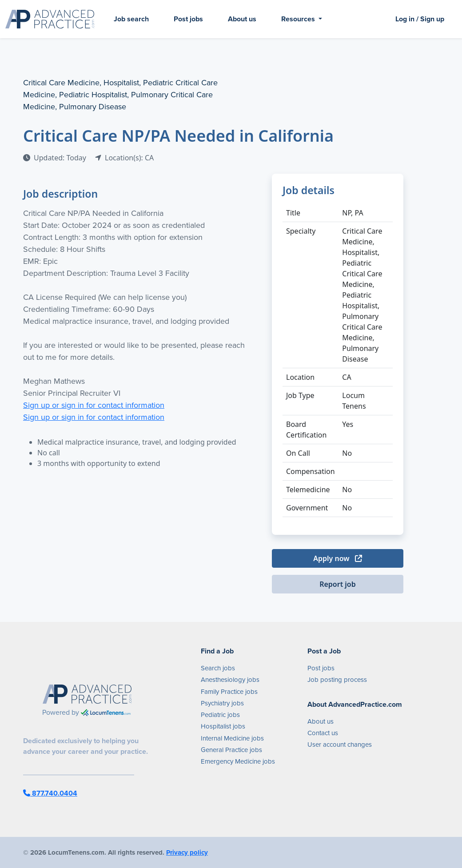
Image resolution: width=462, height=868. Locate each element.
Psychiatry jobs (222, 703)
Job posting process (337, 680)
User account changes (340, 745)
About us (242, 19)
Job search (131, 19)
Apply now (337, 558)
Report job (338, 584)
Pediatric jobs (220, 715)
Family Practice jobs (229, 692)
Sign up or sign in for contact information (94, 405)
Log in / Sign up (420, 19)
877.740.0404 (50, 793)
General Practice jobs (231, 750)
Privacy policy (187, 852)
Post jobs (188, 19)
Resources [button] (299, 19)
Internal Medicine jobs (232, 738)
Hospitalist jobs (223, 726)
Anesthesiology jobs (230, 680)
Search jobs (218, 668)
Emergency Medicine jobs (238, 761)
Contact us (323, 733)
